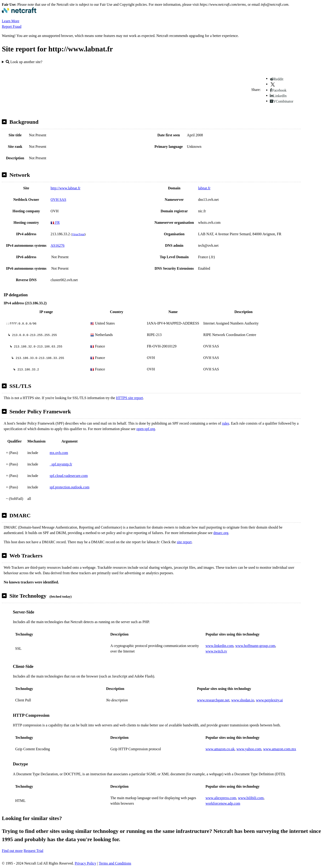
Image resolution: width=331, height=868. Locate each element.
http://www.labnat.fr (66, 188)
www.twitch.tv (216, 651)
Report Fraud (12, 27)
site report (184, 542)
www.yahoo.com (249, 749)
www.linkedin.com (220, 646)
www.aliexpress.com (221, 798)
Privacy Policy (86, 863)
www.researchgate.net (213, 700)
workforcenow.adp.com (223, 803)
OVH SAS (58, 200)
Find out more (12, 851)
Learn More (11, 21)
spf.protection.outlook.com (70, 487)
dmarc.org (221, 533)
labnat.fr (204, 188)
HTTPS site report (130, 398)
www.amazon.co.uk (220, 749)
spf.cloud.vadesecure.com (69, 476)
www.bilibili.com (251, 798)
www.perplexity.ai (269, 700)
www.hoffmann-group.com (255, 646)
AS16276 (57, 245)
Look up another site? (24, 62)
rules (226, 423)
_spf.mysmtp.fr (61, 464)
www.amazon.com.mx (280, 749)
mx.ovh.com (59, 453)
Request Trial (34, 851)
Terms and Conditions (115, 863)
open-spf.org (146, 429)
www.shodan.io (243, 700)
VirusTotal (78, 234)
